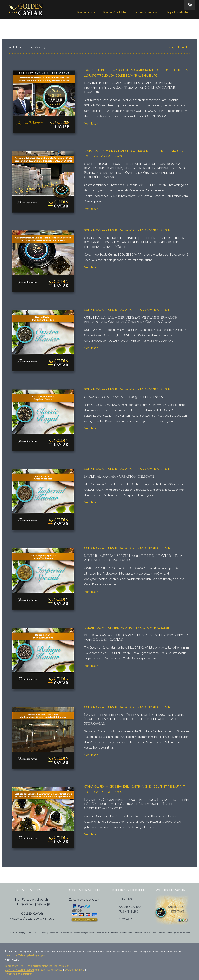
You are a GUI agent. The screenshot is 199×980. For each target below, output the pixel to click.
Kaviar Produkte (115, 12)
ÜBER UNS (125, 899)
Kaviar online (86, 12)
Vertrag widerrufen (20, 974)
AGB (23, 966)
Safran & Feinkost (146, 12)
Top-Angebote (177, 12)
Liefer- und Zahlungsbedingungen (25, 955)
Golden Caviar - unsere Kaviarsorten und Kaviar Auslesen (127, 230)
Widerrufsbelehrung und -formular (49, 966)
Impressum (11, 966)
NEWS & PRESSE (129, 919)
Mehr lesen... (92, 124)
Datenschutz (55, 970)
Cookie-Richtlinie (74, 970)
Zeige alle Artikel (179, 47)
